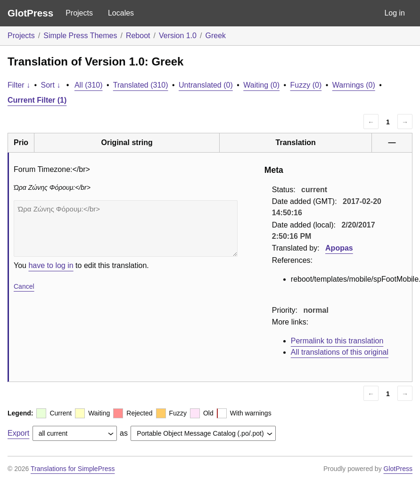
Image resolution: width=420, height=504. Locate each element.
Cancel (24, 286)
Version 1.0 (178, 36)
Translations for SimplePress (73, 469)
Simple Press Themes (80, 36)
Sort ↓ (51, 85)
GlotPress (30, 13)
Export (18, 433)
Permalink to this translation (337, 341)
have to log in (51, 265)
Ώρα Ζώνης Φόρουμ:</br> (126, 228)
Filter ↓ (19, 85)
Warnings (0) (354, 85)
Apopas (339, 248)
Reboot (138, 36)
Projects (79, 13)
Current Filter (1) (37, 100)
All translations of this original (340, 352)
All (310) (89, 85)
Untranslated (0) (206, 85)
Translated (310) (141, 85)
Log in (395, 13)
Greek (215, 36)
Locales (121, 13)
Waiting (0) (261, 85)
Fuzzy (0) (306, 85)
